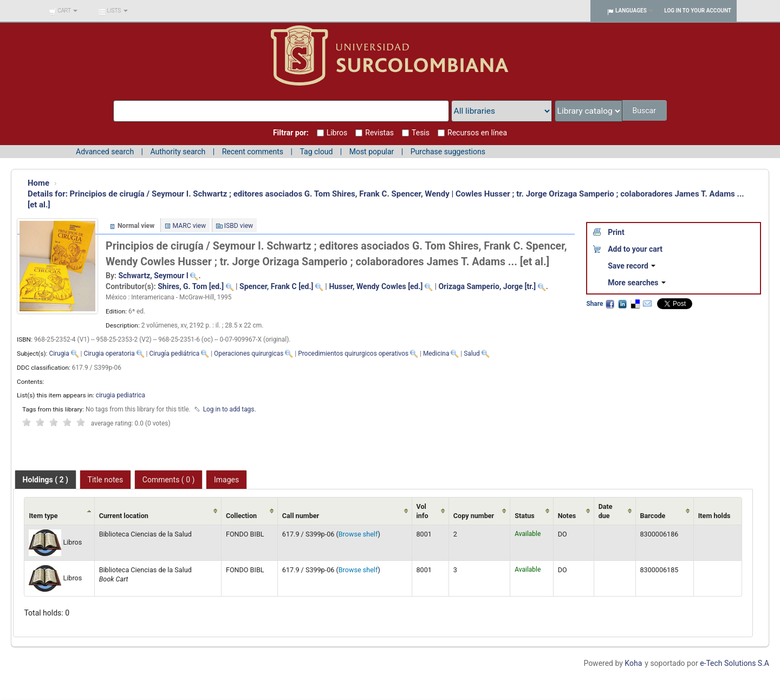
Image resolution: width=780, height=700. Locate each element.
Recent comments (253, 152)
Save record (632, 266)
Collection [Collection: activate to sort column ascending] (241, 516)
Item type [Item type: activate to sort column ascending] (43, 516)
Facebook (610, 304)
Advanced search (105, 152)
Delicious (635, 304)
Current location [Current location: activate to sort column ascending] (124, 516)
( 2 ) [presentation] (45, 480)
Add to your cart (635, 249)
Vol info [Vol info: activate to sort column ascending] (422, 511)
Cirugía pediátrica (174, 354)
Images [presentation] (226, 480)
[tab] (45, 480)
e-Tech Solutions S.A (734, 663)
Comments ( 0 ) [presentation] (169, 480)
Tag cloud (316, 152)
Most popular (372, 152)
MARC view (190, 226)
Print (616, 232)
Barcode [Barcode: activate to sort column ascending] (653, 516)
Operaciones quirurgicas (249, 354)
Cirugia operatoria (109, 354)
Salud (472, 354)
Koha (633, 663)
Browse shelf (358, 534)
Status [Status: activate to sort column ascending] (525, 516)
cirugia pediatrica (121, 395)
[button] (63, 11)
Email (647, 304)
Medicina (436, 354)
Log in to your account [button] (698, 11)
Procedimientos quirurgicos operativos (353, 354)
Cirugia (59, 354)
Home (38, 183)
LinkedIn (622, 304)
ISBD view (239, 226)
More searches (637, 283)
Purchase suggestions (448, 152)
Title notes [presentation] (106, 480)
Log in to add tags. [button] (230, 409)
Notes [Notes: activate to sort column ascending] (567, 516)
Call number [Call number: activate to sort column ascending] (301, 516)
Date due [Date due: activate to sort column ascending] (606, 511)
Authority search (178, 152)
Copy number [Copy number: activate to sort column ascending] (474, 516)
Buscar (645, 110)
